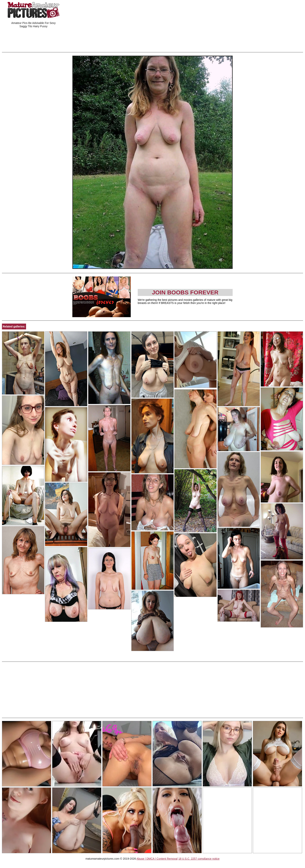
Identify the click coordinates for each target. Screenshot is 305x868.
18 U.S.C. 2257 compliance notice (199, 859)
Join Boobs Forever (185, 292)
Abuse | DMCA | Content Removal (157, 859)
